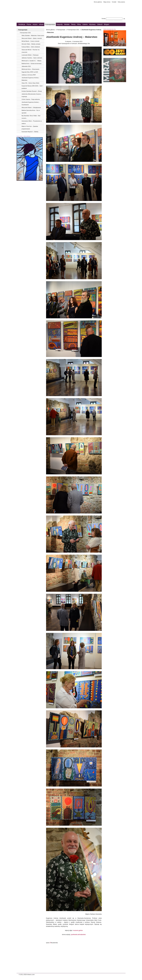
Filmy (79, 24)
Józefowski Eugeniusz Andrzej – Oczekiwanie (31, 103)
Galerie (85, 24)
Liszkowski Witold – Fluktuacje (30, 55)
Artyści (35, 24)
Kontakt (114, 2)
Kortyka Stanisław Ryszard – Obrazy (32, 91)
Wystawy (92, 24)
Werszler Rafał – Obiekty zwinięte (31, 44)
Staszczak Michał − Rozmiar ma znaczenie (31, 51)
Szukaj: (112, 18)
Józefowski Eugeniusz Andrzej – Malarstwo (31, 79)
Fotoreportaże (50, 24)
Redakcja (22, 24)
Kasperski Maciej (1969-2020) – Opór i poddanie (32, 87)
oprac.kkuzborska (52, 943)
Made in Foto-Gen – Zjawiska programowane (30, 128)
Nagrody (60, 24)
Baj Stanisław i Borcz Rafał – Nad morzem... (31, 117)
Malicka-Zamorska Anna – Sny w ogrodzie (31, 112)
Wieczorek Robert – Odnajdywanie (31, 108)
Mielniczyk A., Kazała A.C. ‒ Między (32, 61)
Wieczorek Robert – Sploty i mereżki (32, 38)
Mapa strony (107, 2)
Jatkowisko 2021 (26, 66)
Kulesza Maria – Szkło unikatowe (31, 47)
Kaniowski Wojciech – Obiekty (30, 132)
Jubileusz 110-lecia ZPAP (29, 75)
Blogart (106, 24)
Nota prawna (121, 2)
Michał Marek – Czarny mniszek (31, 41)
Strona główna (98, 2)
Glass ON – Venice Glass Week (30, 83)
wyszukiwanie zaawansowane (114, 20)
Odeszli (100, 24)
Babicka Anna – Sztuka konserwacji (32, 64)
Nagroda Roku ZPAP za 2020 (30, 72)
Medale (67, 24)
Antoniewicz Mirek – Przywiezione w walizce (32, 122)
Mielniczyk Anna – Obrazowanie (31, 69)
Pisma (29, 24)
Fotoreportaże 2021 (25, 33)
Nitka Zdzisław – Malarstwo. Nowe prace (33, 35)
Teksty (73, 24)
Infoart (41, 24)
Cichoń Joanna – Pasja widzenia (31, 99)
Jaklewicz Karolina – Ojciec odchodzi (32, 58)
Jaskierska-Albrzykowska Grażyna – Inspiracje (32, 95)
